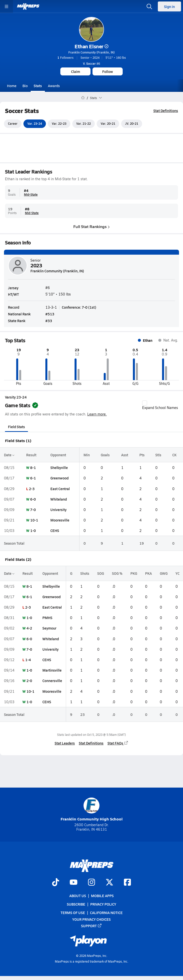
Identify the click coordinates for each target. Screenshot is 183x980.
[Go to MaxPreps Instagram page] (91, 883)
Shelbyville (59, 467)
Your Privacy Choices (91, 919)
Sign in (169, 6)
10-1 (34, 520)
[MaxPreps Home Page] (83, 98)
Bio (25, 86)
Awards (54, 86)
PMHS (47, 618)
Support (91, 926)
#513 (50, 314)
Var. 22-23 (59, 124)
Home (12, 86)
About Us (78, 896)
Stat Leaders (65, 743)
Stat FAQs (118, 743)
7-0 (33, 510)
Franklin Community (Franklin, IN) (91, 52)
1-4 (28, 660)
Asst (125, 455)
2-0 (29, 681)
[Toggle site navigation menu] (6, 6)
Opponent (58, 455)
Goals (105, 455)
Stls (158, 455)
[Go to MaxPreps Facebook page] (127, 883)
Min (87, 455)
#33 (49, 321)
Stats (38, 86)
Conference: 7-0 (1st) (79, 307)
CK (174, 455)
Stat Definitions (166, 111)
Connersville (52, 681)
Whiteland (59, 499)
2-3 (32, 489)
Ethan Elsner (91, 46)
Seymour (49, 628)
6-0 (33, 499)
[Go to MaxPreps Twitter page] (109, 883)
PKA (148, 574)
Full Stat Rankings (91, 226)
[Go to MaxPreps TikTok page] (56, 883)
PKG (134, 574)
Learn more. (97, 414)
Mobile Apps (102, 896)
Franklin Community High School (92, 810)
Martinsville (52, 670)
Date (9, 455)
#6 (91, 63)
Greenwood (59, 478)
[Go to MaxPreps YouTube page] (74, 883)
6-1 (33, 478)
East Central (60, 489)
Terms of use (73, 913)
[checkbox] (145, 403)
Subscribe (76, 904)
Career (13, 124)
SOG (101, 574)
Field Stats (16, 427)
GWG (164, 574)
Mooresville (60, 520)
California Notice (106, 913)
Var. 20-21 (108, 124)
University (58, 510)
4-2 (29, 628)
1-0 (33, 530)
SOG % (117, 574)
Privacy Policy (103, 904)
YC (178, 574)
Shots (85, 574)
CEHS (55, 530)
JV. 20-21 (132, 124)
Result (31, 455)
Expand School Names (160, 405)
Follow (108, 71)
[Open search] (149, 6)
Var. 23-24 (35, 124)
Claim (76, 71)
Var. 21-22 (84, 124)
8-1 (33, 467)
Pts (142, 455)
